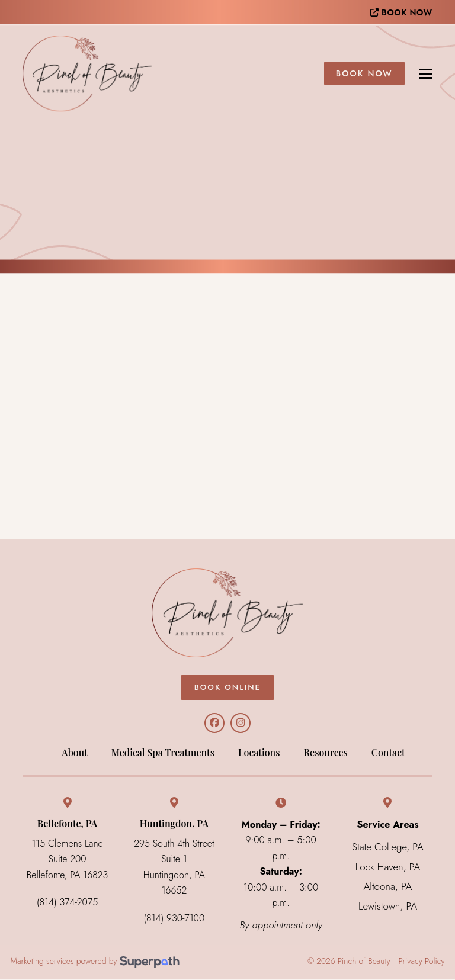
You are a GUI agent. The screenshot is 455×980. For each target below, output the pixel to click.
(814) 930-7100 (174, 919)
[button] (426, 74)
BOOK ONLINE (227, 687)
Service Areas (387, 826)
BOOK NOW (401, 12)
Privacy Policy (422, 963)
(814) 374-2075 (67, 903)
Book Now (364, 73)
